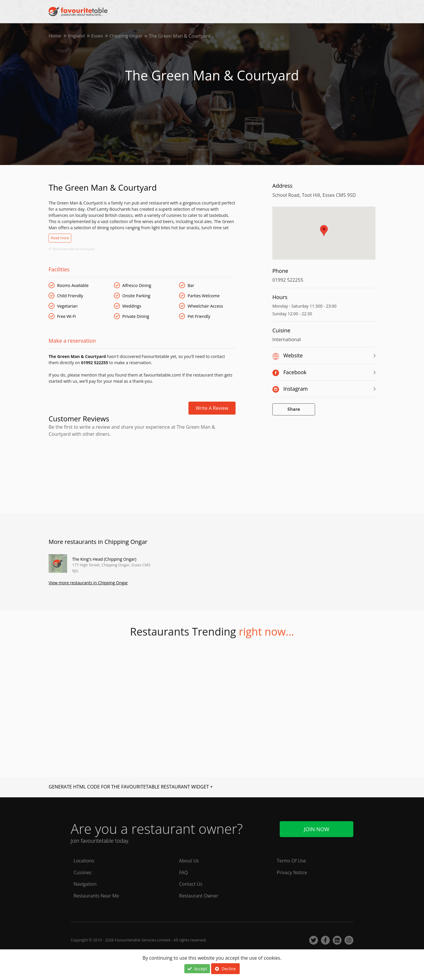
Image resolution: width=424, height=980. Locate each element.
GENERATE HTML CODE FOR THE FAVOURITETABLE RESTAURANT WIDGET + (131, 787)
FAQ (184, 872)
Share (294, 409)
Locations (84, 860)
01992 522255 (288, 280)
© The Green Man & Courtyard (72, 249)
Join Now (317, 828)
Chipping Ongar (129, 36)
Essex (99, 36)
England (77, 36)
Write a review (212, 408)
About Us (189, 860)
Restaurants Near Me (97, 896)
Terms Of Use (292, 860)
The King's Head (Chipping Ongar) (104, 559)
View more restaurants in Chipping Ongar (88, 583)
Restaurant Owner (199, 896)
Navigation (85, 884)
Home (55, 36)
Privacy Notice (292, 872)
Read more (60, 238)
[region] (324, 236)
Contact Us (191, 884)
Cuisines (83, 872)
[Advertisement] (142, 463)
